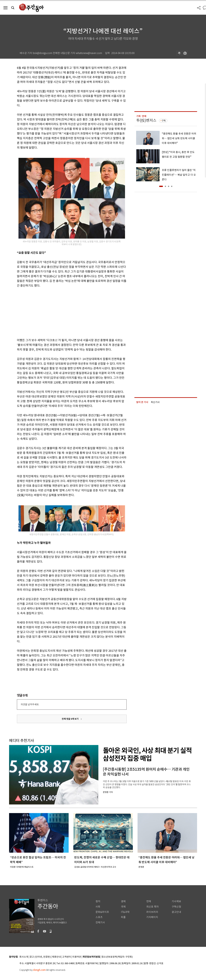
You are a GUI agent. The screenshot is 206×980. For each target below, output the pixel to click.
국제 (123, 907)
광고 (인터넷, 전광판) (40, 957)
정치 (98, 901)
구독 (164, 121)
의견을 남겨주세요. (30, 704)
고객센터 (67, 957)
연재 (149, 901)
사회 (98, 907)
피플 (123, 917)
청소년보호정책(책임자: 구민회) (117, 957)
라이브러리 (152, 912)
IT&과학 (125, 912)
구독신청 (176, 907)
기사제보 (176, 901)
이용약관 (77, 957)
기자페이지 (152, 917)
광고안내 (176, 912)
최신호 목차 (153, 907)
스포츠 (99, 917)
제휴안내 (56, 957)
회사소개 (24, 957)
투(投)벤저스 (146, 120)
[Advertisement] (64, 312)
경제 (123, 901)
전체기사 (100, 923)
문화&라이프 (102, 912)
